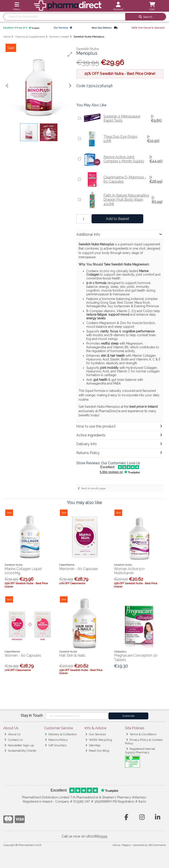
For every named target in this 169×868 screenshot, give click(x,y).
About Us (12, 734)
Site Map (93, 745)
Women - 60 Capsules (23, 655)
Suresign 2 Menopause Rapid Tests (123, 118)
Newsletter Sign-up (19, 745)
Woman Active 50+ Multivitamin (129, 571)
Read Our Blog (97, 750)
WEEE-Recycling (99, 740)
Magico (126, 845)
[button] (70, 54)
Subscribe (128, 716)
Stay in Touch (32, 715)
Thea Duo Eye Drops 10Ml (123, 139)
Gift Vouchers (56, 745)
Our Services (96, 734)
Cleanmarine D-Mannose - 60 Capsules (123, 179)
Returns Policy (56, 740)
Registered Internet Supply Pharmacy (140, 750)
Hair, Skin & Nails (72, 655)
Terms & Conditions (141, 734)
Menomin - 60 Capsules (79, 569)
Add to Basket (118, 219)
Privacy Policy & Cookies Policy (144, 741)
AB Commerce (157, 845)
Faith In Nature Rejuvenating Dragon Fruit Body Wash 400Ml (123, 200)
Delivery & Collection (61, 734)
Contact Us (14, 740)
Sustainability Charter (20, 750)
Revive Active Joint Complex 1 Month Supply (123, 159)
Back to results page (93, 488)
